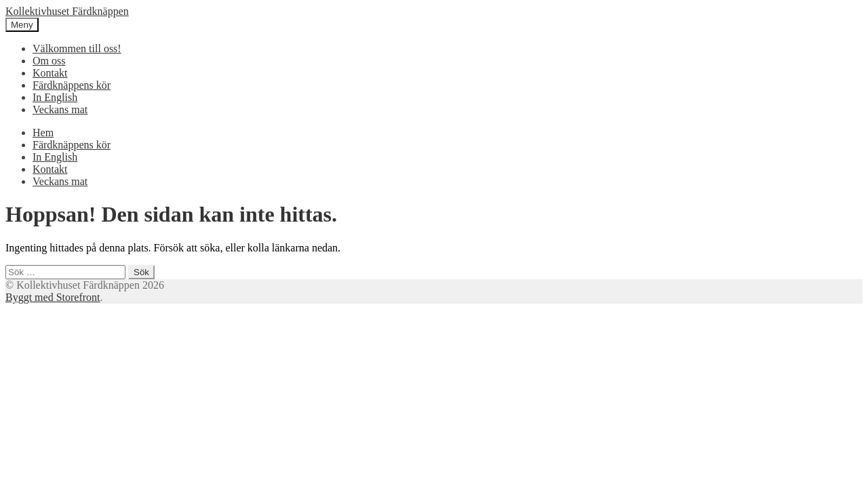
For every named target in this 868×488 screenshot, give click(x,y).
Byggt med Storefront (53, 297)
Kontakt (50, 73)
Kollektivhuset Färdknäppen (67, 11)
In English (55, 97)
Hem (43, 133)
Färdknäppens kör (72, 85)
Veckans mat (60, 109)
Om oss (49, 61)
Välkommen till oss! (77, 48)
